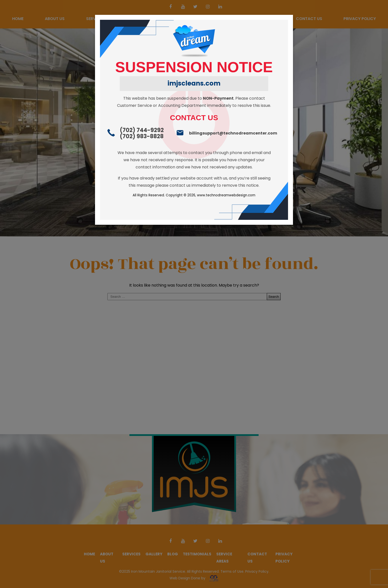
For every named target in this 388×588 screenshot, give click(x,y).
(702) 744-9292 (142, 130)
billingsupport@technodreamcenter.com (233, 133)
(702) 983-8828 (142, 136)
